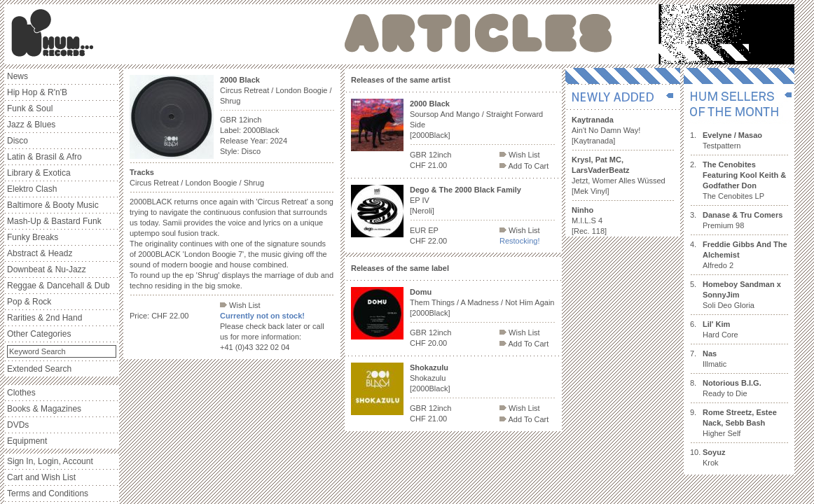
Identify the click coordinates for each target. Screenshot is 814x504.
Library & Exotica (39, 173)
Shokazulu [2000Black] (430, 378)
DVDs (18, 425)
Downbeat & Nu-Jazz (47, 269)
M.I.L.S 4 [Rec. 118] (589, 220)
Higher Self (740, 423)
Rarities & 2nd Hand (44, 318)
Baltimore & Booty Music (53, 205)
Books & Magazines (44, 409)
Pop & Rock (29, 302)
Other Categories (39, 334)
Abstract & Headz (40, 253)
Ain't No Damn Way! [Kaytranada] (606, 130)
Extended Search (39, 369)
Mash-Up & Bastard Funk (54, 221)
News (18, 76)
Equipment (27, 441)
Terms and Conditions (48, 493)
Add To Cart (524, 166)
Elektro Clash (32, 189)
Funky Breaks (33, 237)
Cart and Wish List (41, 477)
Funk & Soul (30, 108)
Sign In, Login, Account (50, 461)
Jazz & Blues (31, 125)
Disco (18, 141)
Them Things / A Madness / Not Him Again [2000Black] (482, 302)
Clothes (21, 393)
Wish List (240, 305)
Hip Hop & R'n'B (37, 92)
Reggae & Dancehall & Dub (58, 286)
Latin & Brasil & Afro (44, 157)
